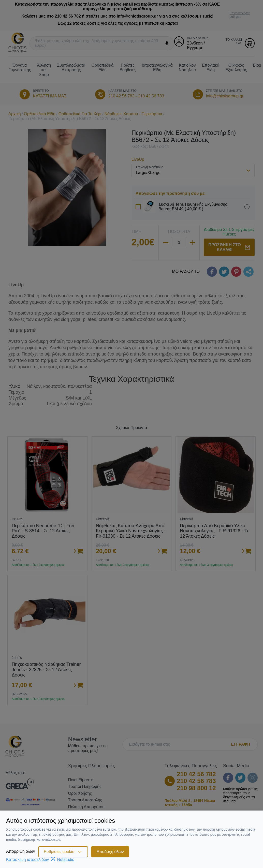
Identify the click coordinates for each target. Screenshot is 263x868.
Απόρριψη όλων (21, 851)
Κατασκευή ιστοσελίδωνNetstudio (40, 859)
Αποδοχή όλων (110, 852)
